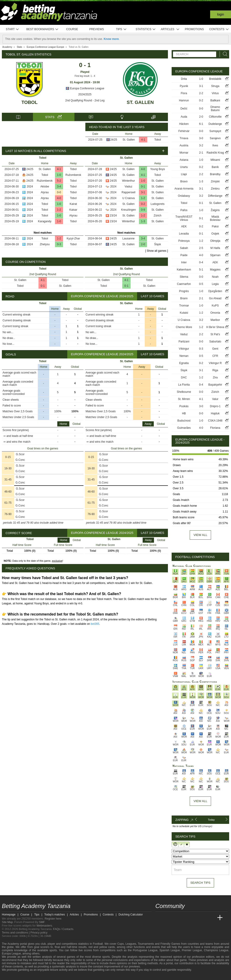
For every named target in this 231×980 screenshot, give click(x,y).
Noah (215, 277)
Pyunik (184, 86)
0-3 (59, 244)
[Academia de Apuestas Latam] (203, 918)
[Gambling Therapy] (47, 976)
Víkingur (184, 349)
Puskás (184, 406)
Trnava (184, 138)
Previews (97, 29)
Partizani (184, 342)
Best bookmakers (42, 29)
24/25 (114, 140)
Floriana (215, 428)
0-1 (143, 187)
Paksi (215, 226)
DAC (184, 377)
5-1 (201, 270)
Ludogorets (157, 204)
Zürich (158, 216)
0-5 (201, 284)
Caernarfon (184, 284)
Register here (53, 919)
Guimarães (184, 428)
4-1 (143, 140)
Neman (184, 356)
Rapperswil (128, 192)
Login (221, 14)
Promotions (194, 29)
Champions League (216, 950)
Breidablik (215, 79)
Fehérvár (184, 131)
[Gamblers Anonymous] (53, 976)
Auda (184, 117)
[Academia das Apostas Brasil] (177, 918)
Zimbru (215, 189)
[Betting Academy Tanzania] (159, 918)
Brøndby (215, 174)
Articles (170, 29)
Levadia (184, 234)
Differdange (215, 196)
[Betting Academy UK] (211, 918)
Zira (215, 377)
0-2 (143, 204)
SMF (42, 922)
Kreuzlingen (128, 210)
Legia (215, 284)
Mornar (184, 153)
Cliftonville (215, 117)
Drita (184, 79)
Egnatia (184, 363)
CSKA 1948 (215, 421)
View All (200, 801)
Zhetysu (45, 244)
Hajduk (215, 413)
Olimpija (215, 241)
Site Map (7, 922)
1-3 (143, 221)
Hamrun (184, 100)
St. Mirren (184, 399)
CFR (215, 356)
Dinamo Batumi (215, 109)
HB (184, 413)
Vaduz (128, 187)
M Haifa (215, 248)
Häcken (184, 124)
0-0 (59, 192)
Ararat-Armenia (184, 189)
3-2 (201, 145)
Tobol (30, 102)
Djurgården (215, 291)
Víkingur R (215, 363)
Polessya (184, 241)
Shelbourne (184, 392)
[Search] (224, 54)
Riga (215, 370)
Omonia (215, 313)
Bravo (184, 181)
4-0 (59, 198)
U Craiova (128, 198)
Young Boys (157, 169)
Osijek (215, 234)
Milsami (215, 160)
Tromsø (184, 306)
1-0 (59, 175)
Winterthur (128, 181)
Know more (111, 39)
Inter (184, 262)
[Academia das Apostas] (168, 918)
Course (72, 29)
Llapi (184, 174)
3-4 (59, 187)
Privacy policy (39, 933)
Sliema (184, 277)
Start (13, 29)
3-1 (143, 192)
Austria (184, 145)
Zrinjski (215, 181)
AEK (184, 226)
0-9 (143, 210)
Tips (121, 29)
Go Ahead (215, 298)
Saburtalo (215, 342)
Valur (215, 399)
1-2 (59, 210)
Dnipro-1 (215, 406)
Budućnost (184, 421)
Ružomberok (73, 175)
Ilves (215, 145)
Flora (184, 93)
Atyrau (45, 192)
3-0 (201, 138)
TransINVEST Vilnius (184, 218)
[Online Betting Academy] (185, 918)
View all (200, 535)
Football (98, 944)
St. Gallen (140, 102)
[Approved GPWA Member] (32, 976)
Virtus (215, 93)
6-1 (201, 124)
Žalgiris (215, 210)
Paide (184, 255)
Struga (215, 86)
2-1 (201, 153)
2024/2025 (85, 94)
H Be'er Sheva (215, 327)
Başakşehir (215, 385)
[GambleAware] (14, 976)
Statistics (146, 29)
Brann (184, 298)
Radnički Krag (215, 153)
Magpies (215, 270)
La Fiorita (184, 385)
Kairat (73, 204)
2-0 (143, 244)
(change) (207, 826)
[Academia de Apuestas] (194, 918)
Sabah (184, 248)
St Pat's (215, 334)
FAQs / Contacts (63, 929)
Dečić (184, 109)
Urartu (184, 167)
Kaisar (73, 210)
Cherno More (184, 327)
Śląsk (158, 244)
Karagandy (45, 221)
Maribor (215, 320)
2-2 (201, 93)
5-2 (59, 181)
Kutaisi (184, 313)
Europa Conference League (85, 88)
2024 (30, 187)
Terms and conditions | (16, 933)
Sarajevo (215, 138)
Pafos (184, 210)
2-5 (201, 248)
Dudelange (215, 124)
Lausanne (129, 239)
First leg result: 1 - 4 (85, 76)
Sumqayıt (215, 131)
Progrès (184, 291)
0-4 (201, 262)
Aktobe (45, 187)
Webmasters (44, 926)
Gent (215, 349)
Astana (184, 160)
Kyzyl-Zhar (73, 239)
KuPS (215, 306)
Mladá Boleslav (215, 218)
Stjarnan (215, 255)
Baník (215, 167)
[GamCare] (41, 976)
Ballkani (215, 100)
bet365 (95, 624)
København (184, 270)
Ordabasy (184, 196)
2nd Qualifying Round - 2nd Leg (85, 100)
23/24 (113, 216)
